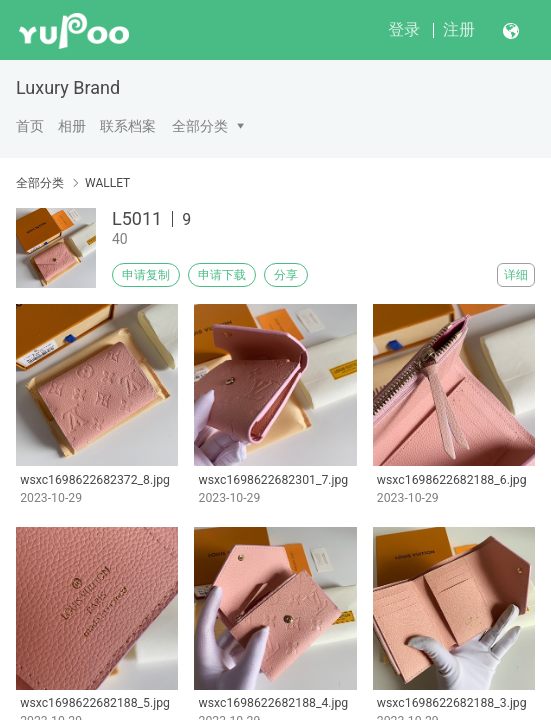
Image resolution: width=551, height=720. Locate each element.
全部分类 (200, 126)
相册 (72, 126)
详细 (516, 275)
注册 (459, 29)
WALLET (107, 183)
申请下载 (222, 275)
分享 (286, 275)
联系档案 (128, 126)
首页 (30, 126)
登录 (404, 29)
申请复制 (146, 275)
